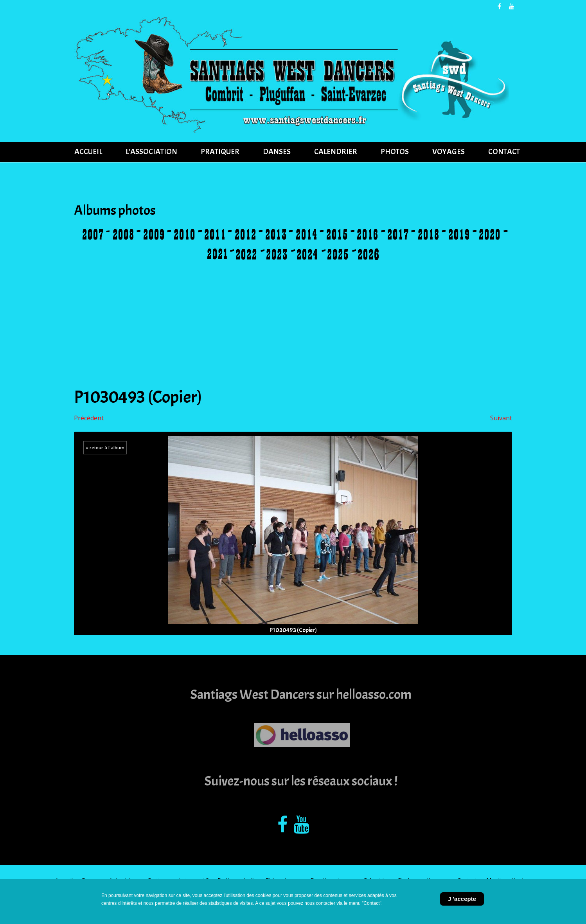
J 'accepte (462, 899)
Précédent (89, 418)
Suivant (501, 418)
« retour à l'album (105, 448)
